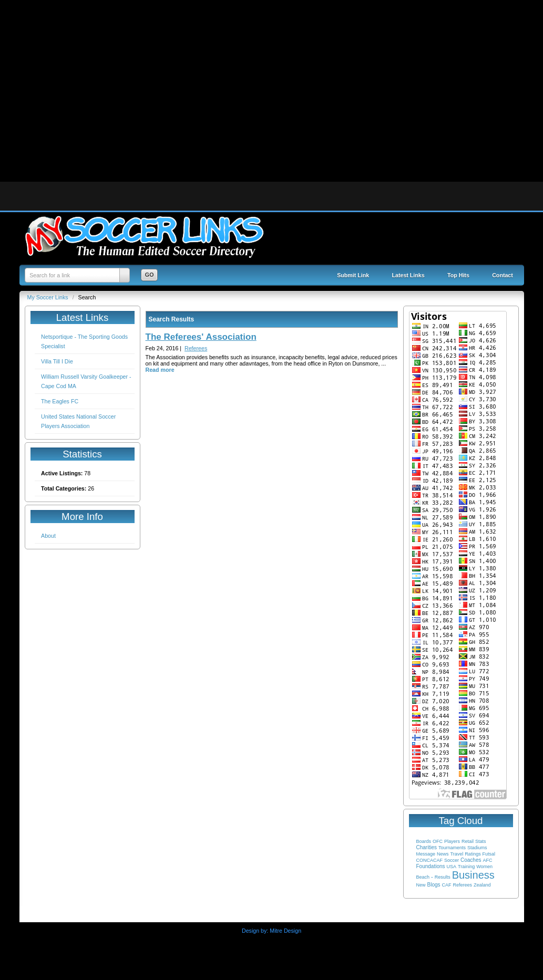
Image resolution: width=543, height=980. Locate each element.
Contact (503, 275)
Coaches (471, 860)
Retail (468, 841)
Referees (462, 885)
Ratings (473, 854)
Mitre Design (285, 931)
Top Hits (458, 275)
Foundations (431, 866)
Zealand (482, 885)
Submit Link (353, 275)
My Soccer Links (49, 297)
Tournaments (452, 848)
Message (426, 854)
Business (473, 875)
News (443, 854)
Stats (481, 841)
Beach (423, 877)
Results (443, 877)
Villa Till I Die (57, 361)
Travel (457, 854)
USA (452, 867)
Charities (427, 847)
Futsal (489, 854)
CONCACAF (430, 860)
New (421, 885)
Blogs (433, 885)
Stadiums (477, 848)
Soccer (452, 860)
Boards (424, 841)
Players (452, 841)
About (48, 536)
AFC (487, 860)
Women (484, 867)
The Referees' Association (201, 337)
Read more (160, 370)
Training (466, 867)
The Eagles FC (60, 401)
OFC (438, 841)
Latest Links (408, 275)
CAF (446, 885)
